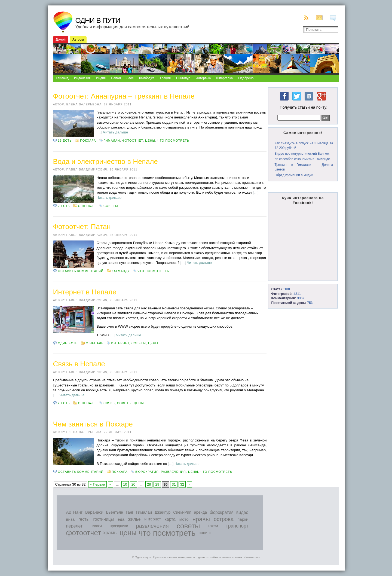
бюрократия (147, 472)
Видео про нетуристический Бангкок (302, 154)
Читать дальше (115, 132)
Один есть (68, 343)
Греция (165, 78)
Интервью (203, 78)
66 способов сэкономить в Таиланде (302, 159)
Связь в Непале (79, 364)
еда (121, 519)
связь (109, 403)
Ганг (130, 512)
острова (224, 519)
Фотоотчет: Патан (82, 227)
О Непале (87, 206)
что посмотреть (173, 141)
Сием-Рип (182, 512)
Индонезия (82, 78)
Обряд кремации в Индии (294, 175)
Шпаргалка (224, 78)
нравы (201, 519)
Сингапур (183, 78)
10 (125, 484)
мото (184, 519)
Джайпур (163, 512)
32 (182, 484)
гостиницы (103, 519)
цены (150, 141)
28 (149, 484)
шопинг (204, 533)
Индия (101, 78)
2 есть (64, 206)
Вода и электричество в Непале (105, 161)
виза (71, 519)
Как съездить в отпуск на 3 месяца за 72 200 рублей (304, 146)
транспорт (237, 526)
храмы (110, 533)
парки (243, 519)
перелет (74, 526)
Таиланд (62, 78)
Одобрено (246, 78)
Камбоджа (147, 78)
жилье (134, 519)
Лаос (130, 78)
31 (174, 484)
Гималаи (112, 141)
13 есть (65, 141)
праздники (119, 526)
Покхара (88, 141)
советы (111, 206)
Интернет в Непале (85, 292)
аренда (201, 512)
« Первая (97, 484)
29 (157, 484)
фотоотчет (133, 141)
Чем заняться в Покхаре (93, 424)
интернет (120, 343)
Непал (116, 78)
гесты (84, 519)
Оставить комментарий (81, 271)
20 (133, 484)
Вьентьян (114, 512)
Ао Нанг (74, 512)
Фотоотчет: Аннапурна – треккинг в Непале (124, 96)
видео (242, 512)
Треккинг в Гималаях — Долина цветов (304, 167)
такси (213, 526)
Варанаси (94, 512)
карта (170, 519)
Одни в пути (98, 20)
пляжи (96, 526)
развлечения (173, 472)
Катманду (121, 271)
